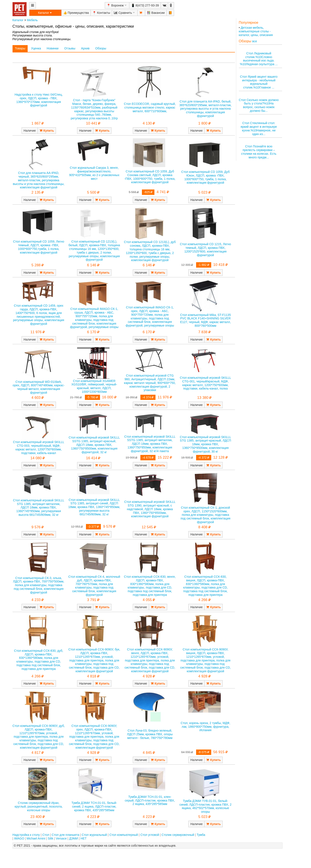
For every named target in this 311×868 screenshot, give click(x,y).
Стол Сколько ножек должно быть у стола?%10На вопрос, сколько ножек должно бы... (259, 105)
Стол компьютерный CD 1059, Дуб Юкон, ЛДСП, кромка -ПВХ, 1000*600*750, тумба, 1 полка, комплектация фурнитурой (205, 177)
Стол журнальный (94, 835)
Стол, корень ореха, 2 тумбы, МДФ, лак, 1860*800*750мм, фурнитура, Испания (205, 727)
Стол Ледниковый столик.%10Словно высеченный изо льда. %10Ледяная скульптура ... (259, 59)
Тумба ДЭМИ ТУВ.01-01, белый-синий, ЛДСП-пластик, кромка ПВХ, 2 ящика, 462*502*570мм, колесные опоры (205, 806)
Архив (85, 48)
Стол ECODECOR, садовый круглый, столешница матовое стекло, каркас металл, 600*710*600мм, (150, 107)
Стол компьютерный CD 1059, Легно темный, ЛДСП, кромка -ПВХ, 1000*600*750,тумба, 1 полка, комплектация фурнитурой (39, 247)
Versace (61, 838)
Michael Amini (36, 838)
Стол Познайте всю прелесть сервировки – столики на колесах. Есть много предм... (259, 152)
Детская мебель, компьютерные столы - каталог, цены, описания (256, 31)
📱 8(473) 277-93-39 (145, 5)
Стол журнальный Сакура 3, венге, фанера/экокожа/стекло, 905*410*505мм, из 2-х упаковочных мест (94, 173)
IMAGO (19, 838)
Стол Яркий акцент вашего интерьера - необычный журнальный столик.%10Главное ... (259, 82)
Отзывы (70, 48)
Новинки (53, 48)
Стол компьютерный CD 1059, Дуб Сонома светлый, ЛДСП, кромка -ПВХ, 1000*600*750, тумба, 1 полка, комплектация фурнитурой (150, 177)
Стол (46, 835)
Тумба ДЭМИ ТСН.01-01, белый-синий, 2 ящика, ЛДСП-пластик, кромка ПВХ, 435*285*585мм (94, 806)
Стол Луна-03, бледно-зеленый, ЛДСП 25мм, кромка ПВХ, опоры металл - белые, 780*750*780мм (150, 734)
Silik (51, 838)
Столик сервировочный (178, 835)
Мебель (32, 20)
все (255, 41)
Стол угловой (150, 835)
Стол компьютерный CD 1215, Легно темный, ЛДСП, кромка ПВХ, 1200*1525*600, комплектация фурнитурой (205, 249)
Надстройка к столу (26, 835)
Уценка (36, 48)
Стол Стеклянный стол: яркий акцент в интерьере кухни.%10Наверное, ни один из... (259, 128)
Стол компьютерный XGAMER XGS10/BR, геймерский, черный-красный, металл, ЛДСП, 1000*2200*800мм (94, 386)
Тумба (201, 835)
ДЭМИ (74, 838)
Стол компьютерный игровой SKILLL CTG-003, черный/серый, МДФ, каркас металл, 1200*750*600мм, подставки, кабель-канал (39, 447)
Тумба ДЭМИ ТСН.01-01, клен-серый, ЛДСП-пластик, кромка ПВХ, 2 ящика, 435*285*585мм (150, 800)
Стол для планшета (65, 835)
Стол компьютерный (124, 835)
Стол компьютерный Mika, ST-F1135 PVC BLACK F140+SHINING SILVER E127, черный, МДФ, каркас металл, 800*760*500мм (205, 320)
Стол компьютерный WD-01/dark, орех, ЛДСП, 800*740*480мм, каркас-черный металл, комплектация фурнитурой (39, 387)
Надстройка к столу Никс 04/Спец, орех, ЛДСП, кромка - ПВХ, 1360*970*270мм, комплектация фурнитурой (39, 100)
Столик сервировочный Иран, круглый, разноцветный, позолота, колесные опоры (39, 806)
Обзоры (101, 48)
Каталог (18, 20)
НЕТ (84, 838)
